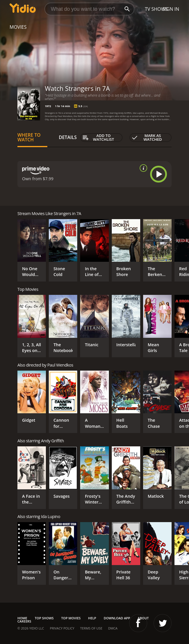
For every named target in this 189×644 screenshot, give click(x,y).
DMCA (113, 628)
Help (92, 618)
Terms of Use (91, 628)
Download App (117, 618)
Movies (18, 27)
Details (68, 137)
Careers (24, 621)
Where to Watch (29, 137)
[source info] (142, 168)
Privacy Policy (62, 628)
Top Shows (44, 618)
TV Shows (156, 9)
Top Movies (71, 618)
